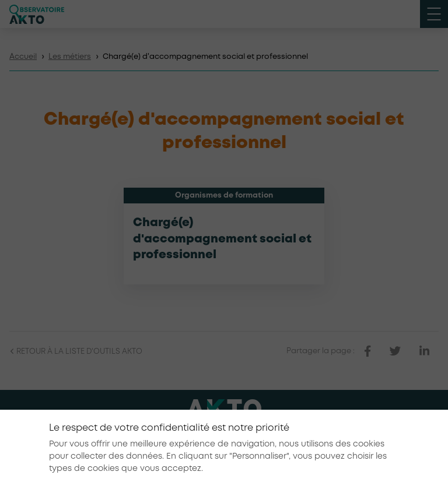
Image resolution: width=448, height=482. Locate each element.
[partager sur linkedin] (424, 351)
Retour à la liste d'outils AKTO (76, 352)
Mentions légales (251, 435)
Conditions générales (333, 435)
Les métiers (70, 57)
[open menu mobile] (434, 14)
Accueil (23, 57)
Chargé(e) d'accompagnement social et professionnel (222, 239)
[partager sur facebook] (367, 351)
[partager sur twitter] (395, 351)
